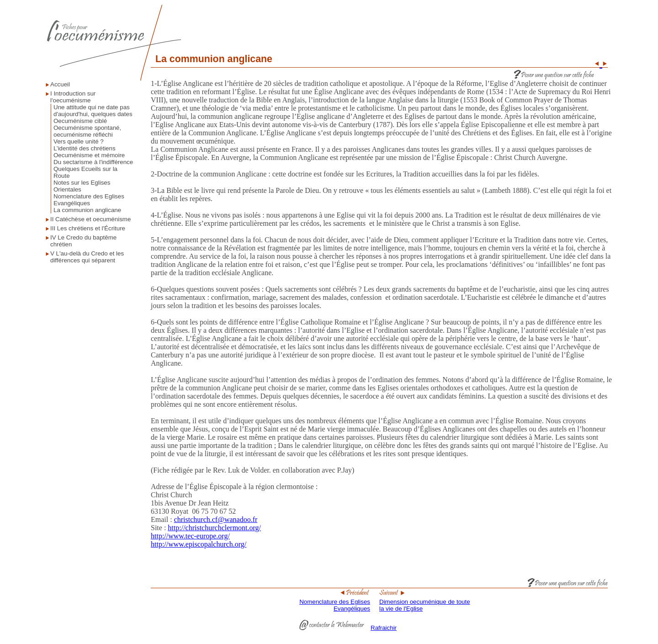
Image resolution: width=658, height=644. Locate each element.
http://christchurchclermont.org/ (214, 528)
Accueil (60, 84)
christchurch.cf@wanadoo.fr (216, 519)
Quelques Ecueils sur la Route (85, 172)
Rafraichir (384, 628)
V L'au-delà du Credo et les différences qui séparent (87, 257)
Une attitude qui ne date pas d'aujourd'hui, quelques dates (93, 111)
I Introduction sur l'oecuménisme (73, 97)
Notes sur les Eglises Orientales (82, 186)
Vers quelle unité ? (79, 141)
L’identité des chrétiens (85, 148)
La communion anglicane (87, 210)
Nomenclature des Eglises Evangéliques (89, 200)
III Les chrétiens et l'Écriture (88, 228)
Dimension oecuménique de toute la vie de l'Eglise (425, 602)
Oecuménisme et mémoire (89, 155)
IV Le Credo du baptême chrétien (83, 241)
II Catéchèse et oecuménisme (90, 219)
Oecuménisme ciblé (80, 121)
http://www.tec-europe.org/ (190, 536)
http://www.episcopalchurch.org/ (199, 544)
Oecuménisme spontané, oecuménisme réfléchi (87, 131)
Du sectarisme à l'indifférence (93, 162)
